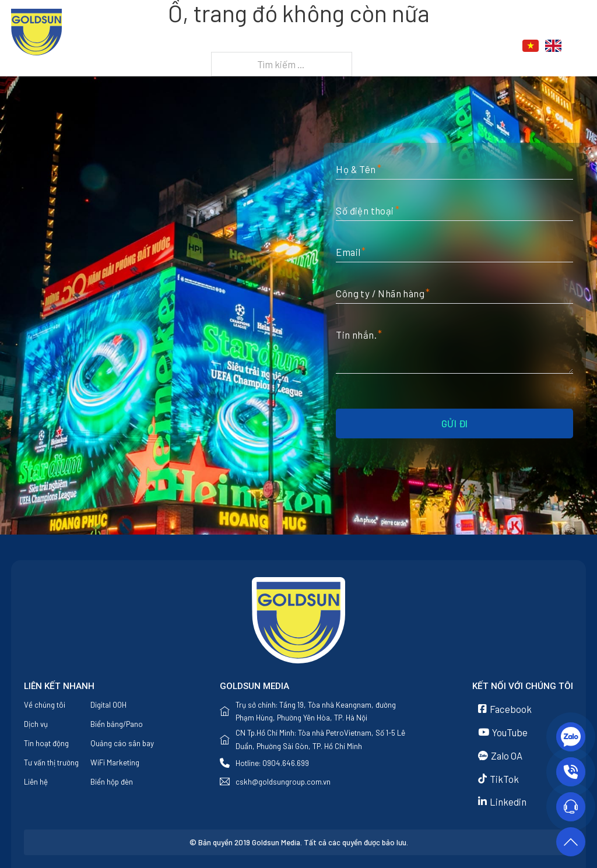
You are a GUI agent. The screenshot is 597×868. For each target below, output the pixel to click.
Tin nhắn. (356, 335)
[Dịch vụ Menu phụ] (367, 46)
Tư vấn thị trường (51, 762)
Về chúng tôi (276, 46)
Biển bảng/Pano (117, 724)
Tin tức (401, 46)
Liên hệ (463, 46)
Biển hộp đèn (112, 782)
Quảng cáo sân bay (122, 743)
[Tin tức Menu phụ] (429, 46)
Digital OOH (108, 705)
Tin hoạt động (46, 743)
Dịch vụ (339, 46)
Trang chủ (206, 46)
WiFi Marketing (115, 762)
